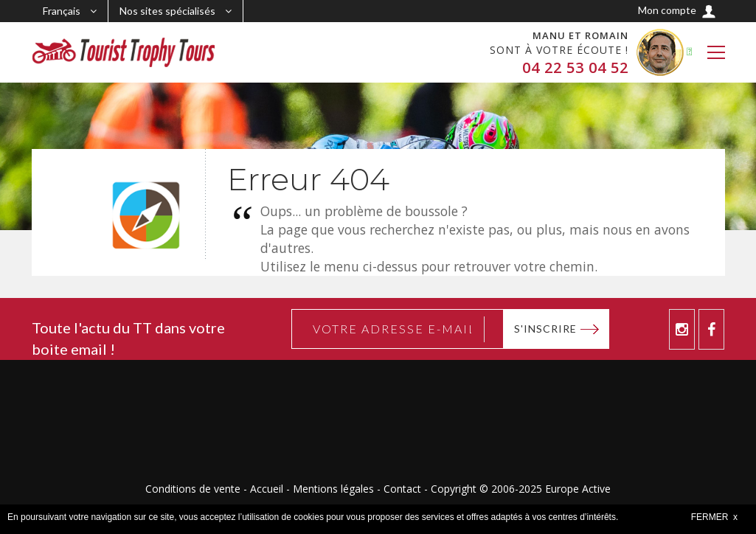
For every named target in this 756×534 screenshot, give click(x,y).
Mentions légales (333, 489)
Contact (402, 489)
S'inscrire (545, 329)
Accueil (267, 489)
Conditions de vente (193, 489)
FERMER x (714, 517)
